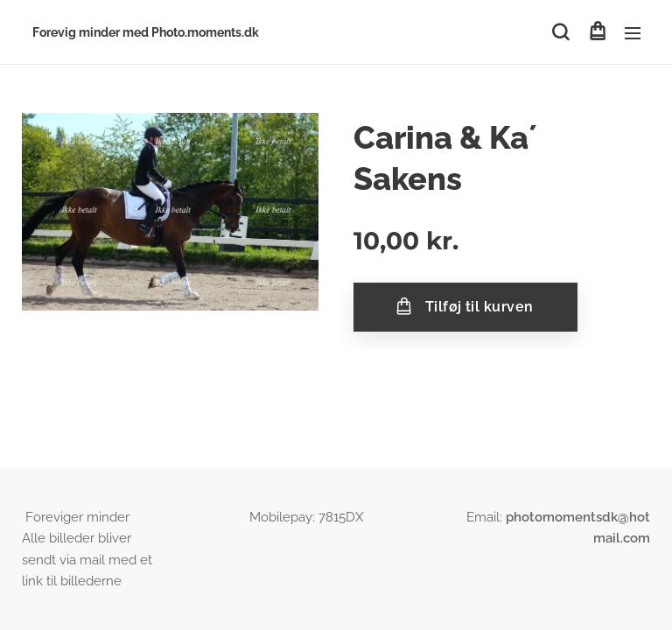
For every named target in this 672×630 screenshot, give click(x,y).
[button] (560, 32)
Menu (633, 33)
